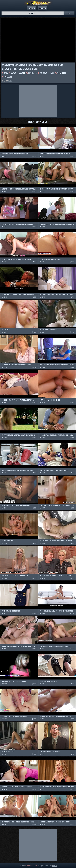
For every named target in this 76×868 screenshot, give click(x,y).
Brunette (31, 73)
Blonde (21, 73)
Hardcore (7, 77)
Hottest (42, 8)
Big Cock (42, 73)
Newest (32, 8)
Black (12, 73)
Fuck (51, 73)
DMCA (55, 866)
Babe (5, 73)
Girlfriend (61, 73)
